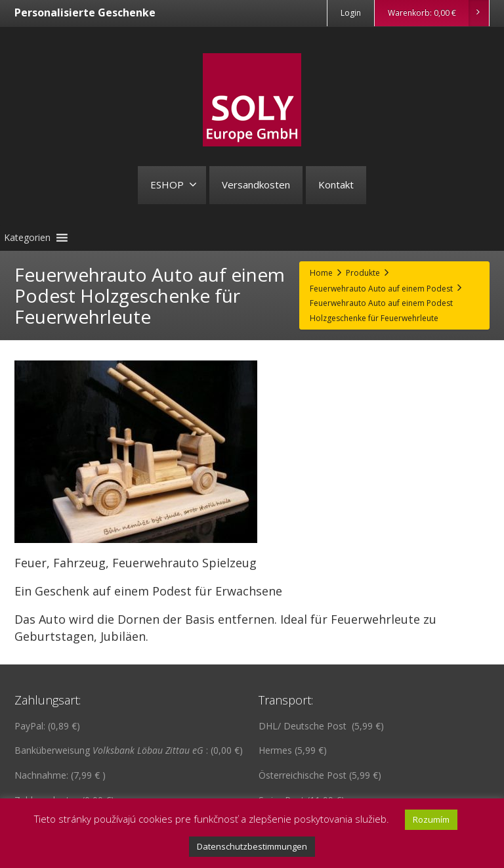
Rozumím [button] (431, 819)
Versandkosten (256, 184)
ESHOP (174, 184)
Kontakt (336, 184)
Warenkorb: (438, 13)
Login (351, 13)
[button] (27, 238)
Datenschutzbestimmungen (252, 846)
